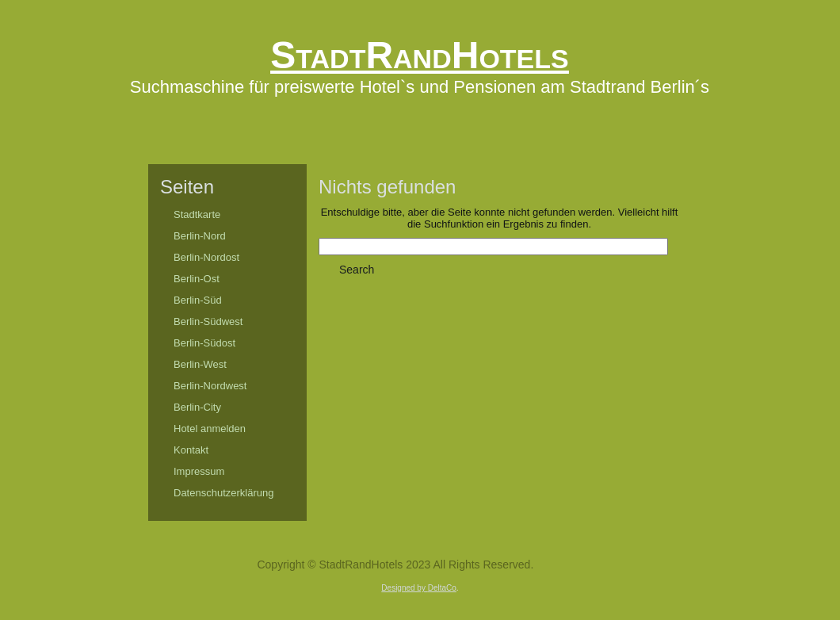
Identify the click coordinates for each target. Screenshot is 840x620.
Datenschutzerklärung (223, 493)
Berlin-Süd (198, 300)
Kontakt (191, 450)
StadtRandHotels (419, 55)
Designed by (404, 588)
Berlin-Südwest (208, 321)
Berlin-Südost (204, 343)
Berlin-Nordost (206, 257)
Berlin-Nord (200, 236)
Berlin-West (200, 364)
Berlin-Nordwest (210, 386)
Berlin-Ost (197, 279)
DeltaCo (442, 588)
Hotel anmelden (210, 429)
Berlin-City (197, 407)
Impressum (199, 471)
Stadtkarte (197, 214)
